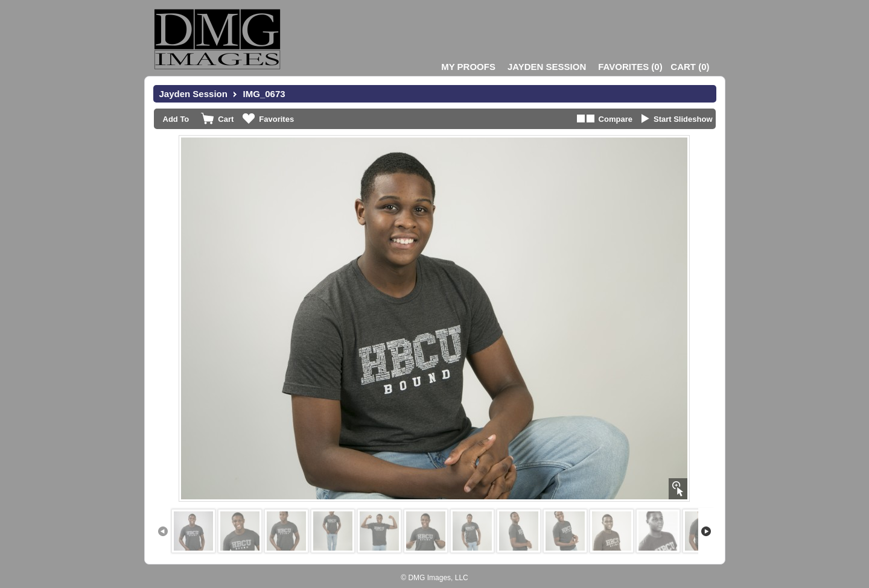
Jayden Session (547, 67)
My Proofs (468, 67)
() (630, 67)
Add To (176, 119)
